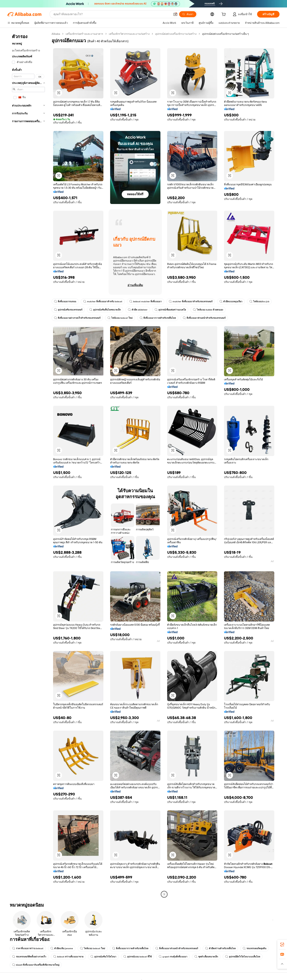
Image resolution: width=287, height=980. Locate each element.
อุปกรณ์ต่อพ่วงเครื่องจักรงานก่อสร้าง (176, 34)
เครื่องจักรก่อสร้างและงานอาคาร (84, 34)
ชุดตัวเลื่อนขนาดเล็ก (206, 957)
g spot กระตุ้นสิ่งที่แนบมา (173, 957)
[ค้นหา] (188, 14)
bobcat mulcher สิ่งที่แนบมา (146, 302)
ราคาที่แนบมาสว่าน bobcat (28, 948)
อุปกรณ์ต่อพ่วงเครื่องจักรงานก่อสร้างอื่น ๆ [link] (225, 34)
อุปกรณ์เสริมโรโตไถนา (103, 957)
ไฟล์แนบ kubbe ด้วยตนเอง (208, 310)
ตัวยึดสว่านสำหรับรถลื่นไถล (220, 948)
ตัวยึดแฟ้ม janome (62, 948)
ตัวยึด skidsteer (138, 310)
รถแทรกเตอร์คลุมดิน (254, 948)
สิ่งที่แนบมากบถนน (65, 302)
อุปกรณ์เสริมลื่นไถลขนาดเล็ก (105, 310)
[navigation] (28, 465)
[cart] (224, 15)
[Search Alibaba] (112, 14)
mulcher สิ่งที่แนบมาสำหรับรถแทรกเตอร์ (191, 302)
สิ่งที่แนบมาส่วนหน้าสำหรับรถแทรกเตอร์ (204, 318)
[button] (175, 14)
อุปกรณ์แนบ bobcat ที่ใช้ (138, 957)
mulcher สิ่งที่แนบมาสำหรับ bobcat (103, 302)
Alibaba (56, 34)
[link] (282, 945)
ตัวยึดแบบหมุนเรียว (231, 302)
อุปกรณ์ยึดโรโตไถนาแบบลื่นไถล (243, 957)
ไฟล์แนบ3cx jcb (259, 302)
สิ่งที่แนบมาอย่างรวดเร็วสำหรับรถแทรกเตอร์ (77, 318)
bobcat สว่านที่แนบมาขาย (68, 957)
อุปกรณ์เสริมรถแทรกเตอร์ (68, 310)
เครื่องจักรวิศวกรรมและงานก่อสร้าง (129, 34)
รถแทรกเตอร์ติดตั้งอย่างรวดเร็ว (29, 957)
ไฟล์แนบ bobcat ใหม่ (120, 318)
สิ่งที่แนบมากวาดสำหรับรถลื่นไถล (158, 318)
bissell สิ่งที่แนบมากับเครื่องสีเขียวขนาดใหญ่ (36, 965)
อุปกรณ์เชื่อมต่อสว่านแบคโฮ (170, 310)
